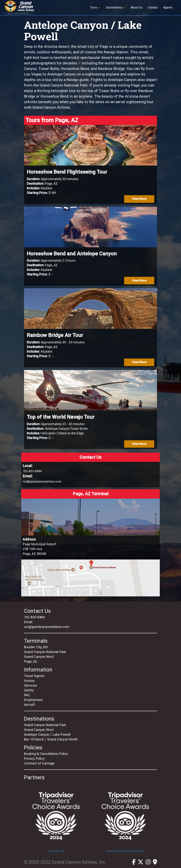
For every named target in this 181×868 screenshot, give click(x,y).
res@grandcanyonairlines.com (42, 482)
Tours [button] (95, 7)
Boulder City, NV (36, 647)
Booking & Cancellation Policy (46, 754)
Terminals (36, 641)
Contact (153, 7)
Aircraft (30, 705)
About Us (136, 7)
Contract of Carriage (39, 763)
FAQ (27, 695)
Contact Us (37, 611)
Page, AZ (31, 661)
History (29, 681)
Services (30, 685)
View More (139, 199)
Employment (33, 700)
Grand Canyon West (39, 657)
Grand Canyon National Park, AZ (125, 817)
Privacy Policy (34, 758)
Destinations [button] (115, 7)
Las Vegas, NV (56, 817)
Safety (29, 690)
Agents (168, 7)
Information (38, 670)
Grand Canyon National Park (45, 652)
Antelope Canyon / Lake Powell (47, 734)
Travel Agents (34, 676)
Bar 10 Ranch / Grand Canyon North (51, 739)
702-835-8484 (32, 471)
